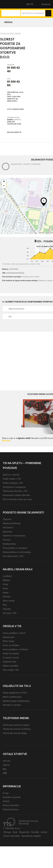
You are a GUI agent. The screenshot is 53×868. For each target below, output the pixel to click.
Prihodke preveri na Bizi (30, 277)
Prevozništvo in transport (15, 548)
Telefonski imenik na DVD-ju (17, 729)
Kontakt (35, 832)
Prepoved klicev (11, 809)
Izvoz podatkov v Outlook (15, 649)
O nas (6, 793)
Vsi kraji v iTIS (10, 613)
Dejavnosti (24, 832)
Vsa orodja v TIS (11, 670)
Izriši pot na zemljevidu (13, 100)
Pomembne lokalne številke (16, 495)
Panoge (7, 832)
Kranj (5, 588)
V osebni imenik (11, 658)
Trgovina (7, 519)
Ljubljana (7, 576)
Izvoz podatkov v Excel (14, 633)
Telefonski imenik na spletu (16, 725)
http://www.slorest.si (17, 109)
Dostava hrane (13, 34)
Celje (5, 584)
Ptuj (5, 605)
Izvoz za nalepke (11, 645)
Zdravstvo (8, 532)
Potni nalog (8, 641)
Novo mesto (9, 601)
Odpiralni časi (9, 662)
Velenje (7, 597)
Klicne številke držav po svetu (18, 499)
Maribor (7, 580)
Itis (2, 34)
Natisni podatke (11, 666)
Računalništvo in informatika (17, 552)
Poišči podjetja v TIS (13, 483)
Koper (6, 593)
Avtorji (6, 801)
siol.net (6, 761)
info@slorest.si (14, 132)
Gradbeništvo (9, 544)
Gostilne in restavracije (32, 164)
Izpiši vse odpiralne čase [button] (14, 123)
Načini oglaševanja (12, 697)
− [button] (4, 186)
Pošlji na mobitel (11, 653)
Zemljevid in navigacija (14, 487)
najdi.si (6, 765)
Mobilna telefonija (12, 523)
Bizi (5, 769)
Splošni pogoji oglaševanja (16, 701)
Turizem (7, 540)
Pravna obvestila (11, 805)
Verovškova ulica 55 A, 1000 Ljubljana (15, 95)
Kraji (15, 832)
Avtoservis (8, 527)
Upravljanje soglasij (31, 836)
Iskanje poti (8, 637)
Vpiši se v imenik (11, 475)
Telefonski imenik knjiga (15, 733)
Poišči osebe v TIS (12, 479)
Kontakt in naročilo (12, 705)
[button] (8, 4)
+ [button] (4, 182)
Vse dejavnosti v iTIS (13, 556)
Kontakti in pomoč (12, 797)
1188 (5, 773)
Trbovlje (7, 609)
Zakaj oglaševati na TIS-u (15, 693)
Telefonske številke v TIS (15, 491)
